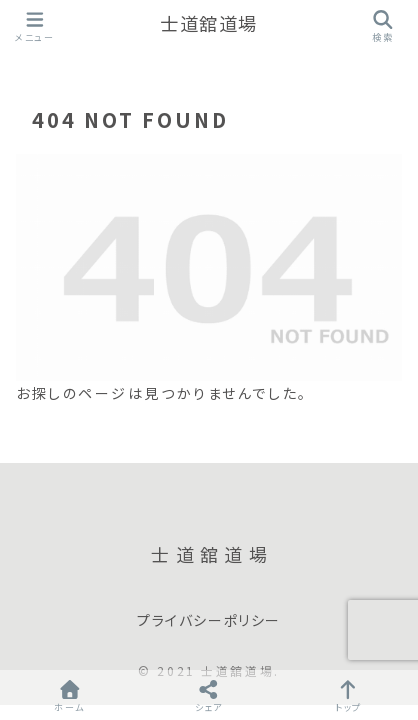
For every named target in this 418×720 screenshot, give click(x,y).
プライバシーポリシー (209, 621)
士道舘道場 (209, 24)
